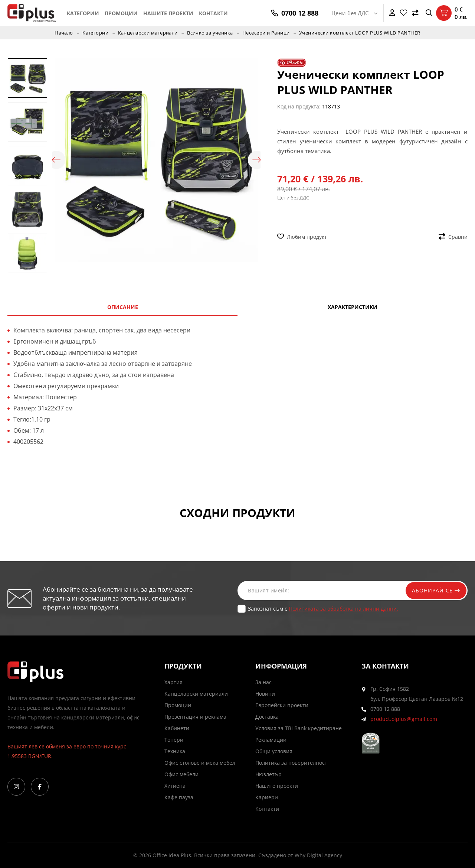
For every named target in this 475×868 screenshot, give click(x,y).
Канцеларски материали (148, 33)
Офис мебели (181, 774)
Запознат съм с (323, 609)
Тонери (174, 740)
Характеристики (353, 307)
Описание (123, 307)
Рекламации (271, 740)
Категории (83, 13)
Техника (175, 751)
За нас (263, 682)
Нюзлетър (268, 774)
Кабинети (177, 728)
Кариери (267, 797)
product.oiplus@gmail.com (404, 719)
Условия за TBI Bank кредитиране (299, 728)
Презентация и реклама (195, 717)
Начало (63, 33)
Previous (56, 160)
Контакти (213, 13)
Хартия (173, 682)
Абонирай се (435, 590)
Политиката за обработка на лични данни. (343, 609)
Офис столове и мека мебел (200, 763)
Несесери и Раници (267, 33)
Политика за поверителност (291, 763)
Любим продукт (302, 237)
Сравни (453, 237)
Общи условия (274, 751)
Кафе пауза (179, 797)
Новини (265, 694)
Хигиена (175, 786)
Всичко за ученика (210, 33)
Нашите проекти (168, 13)
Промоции (121, 13)
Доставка (267, 717)
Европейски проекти (282, 705)
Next (257, 160)
